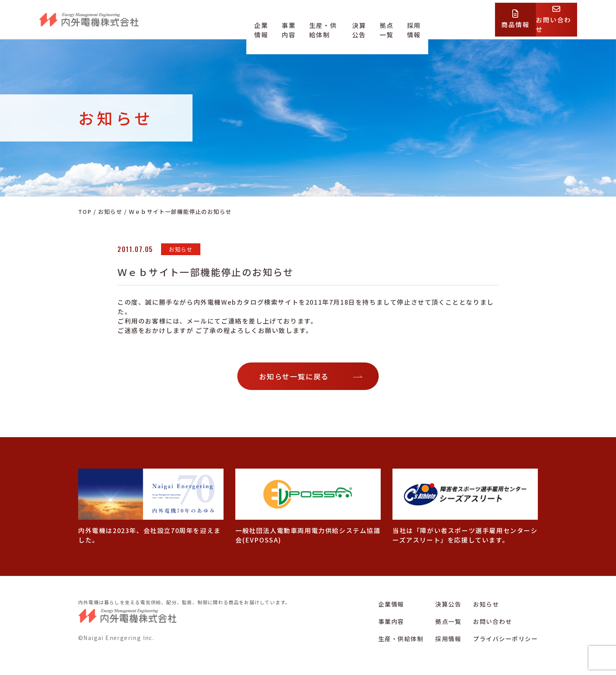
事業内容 (291, 25)
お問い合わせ (492, 621)
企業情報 (257, 25)
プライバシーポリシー (505, 639)
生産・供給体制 (335, 25)
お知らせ (486, 604)
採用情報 (447, 25)
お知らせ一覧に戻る (294, 376)
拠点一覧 (413, 25)
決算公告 (379, 25)
